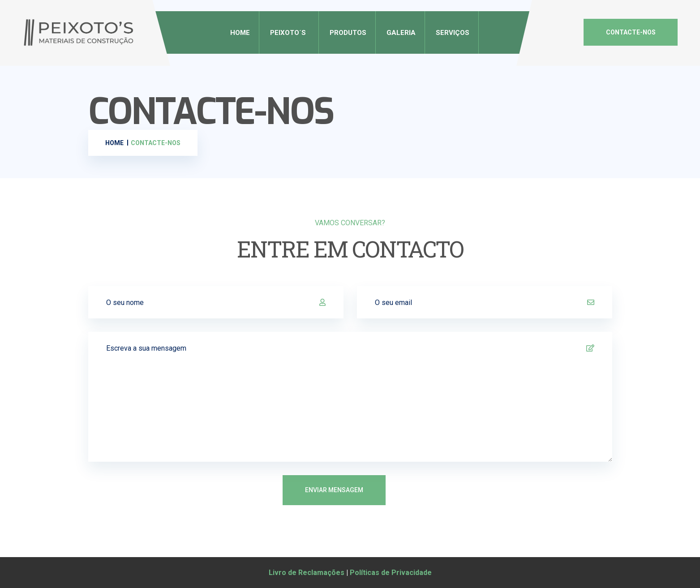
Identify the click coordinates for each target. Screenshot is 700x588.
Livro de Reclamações (307, 573)
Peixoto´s (288, 33)
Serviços (453, 33)
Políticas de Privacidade (391, 573)
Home (240, 33)
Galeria (401, 33)
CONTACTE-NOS (631, 32)
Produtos (348, 33)
